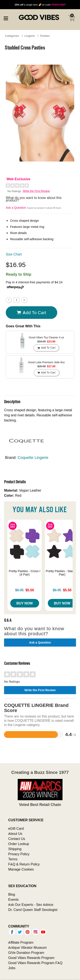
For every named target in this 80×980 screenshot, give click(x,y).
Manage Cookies (21, 869)
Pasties (45, 36)
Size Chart (14, 254)
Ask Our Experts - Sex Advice (31, 905)
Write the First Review (36, 191)
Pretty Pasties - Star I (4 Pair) (62, 573)
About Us (15, 834)
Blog (12, 894)
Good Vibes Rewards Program (31, 958)
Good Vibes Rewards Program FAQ (35, 963)
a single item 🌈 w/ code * (40, 5)
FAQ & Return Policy (24, 864)
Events (13, 899)
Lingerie (30, 36)
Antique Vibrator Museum (27, 947)
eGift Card (16, 828)
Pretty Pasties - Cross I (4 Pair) (25, 573)
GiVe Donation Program (26, 953)
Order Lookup (19, 844)
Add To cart (31, 313)
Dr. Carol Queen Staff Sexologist (33, 910)
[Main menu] (6, 18)
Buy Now (25, 603)
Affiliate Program (21, 942)
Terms (13, 859)
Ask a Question (16, 208)
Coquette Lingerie (33, 457)
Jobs (12, 968)
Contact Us (17, 839)
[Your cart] (71, 18)
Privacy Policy (19, 854)
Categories (12, 36)
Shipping (15, 849)
